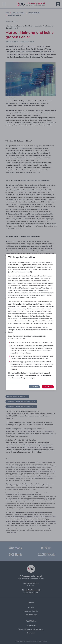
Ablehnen (34, 387)
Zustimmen (48, 387)
